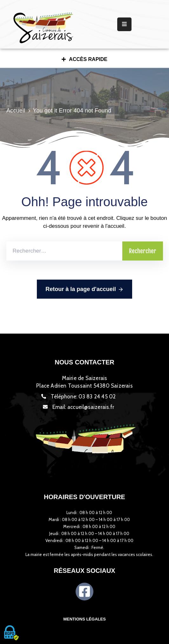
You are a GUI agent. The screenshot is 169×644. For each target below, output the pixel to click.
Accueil (16, 111)
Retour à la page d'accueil (84, 289)
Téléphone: (83, 397)
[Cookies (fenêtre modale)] (11, 633)
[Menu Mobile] (124, 24)
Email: (83, 407)
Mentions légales (84, 619)
